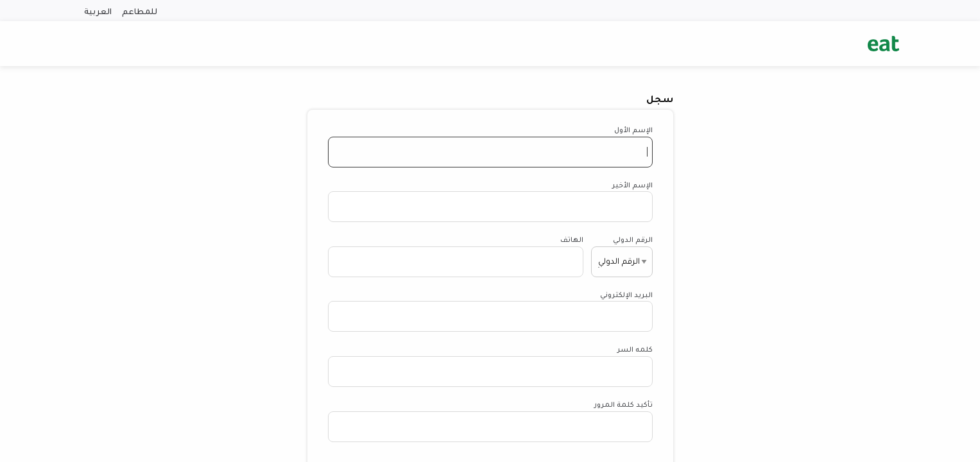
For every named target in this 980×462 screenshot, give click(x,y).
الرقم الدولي (633, 239)
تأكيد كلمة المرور (623, 404)
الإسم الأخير (632, 184)
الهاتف (572, 239)
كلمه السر (635, 349)
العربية (98, 11)
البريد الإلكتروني (626, 294)
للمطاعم (140, 11)
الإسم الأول (633, 129)
